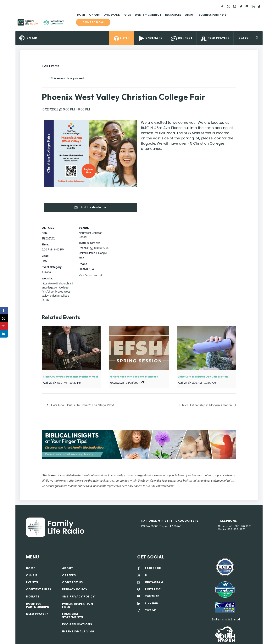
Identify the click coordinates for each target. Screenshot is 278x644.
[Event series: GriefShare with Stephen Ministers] (143, 382)
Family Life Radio (70, 24)
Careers (69, 575)
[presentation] (72, 348)
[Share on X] (4, 318)
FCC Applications (77, 624)
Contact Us (72, 582)
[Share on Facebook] (4, 311)
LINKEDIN (152, 603)
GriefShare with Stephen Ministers (134, 377)
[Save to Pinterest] (4, 326)
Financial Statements (73, 616)
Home (81, 15)
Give (128, 15)
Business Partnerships (38, 605)
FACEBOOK (153, 568)
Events (32, 582)
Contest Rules (39, 589)
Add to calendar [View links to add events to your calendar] (91, 207)
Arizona (46, 272)
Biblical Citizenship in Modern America (206, 405)
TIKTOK (150, 610)
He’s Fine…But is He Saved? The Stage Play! (82, 405)
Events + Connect (148, 15)
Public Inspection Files (78, 605)
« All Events (50, 66)
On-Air (94, 15)
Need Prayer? (37, 614)
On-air (32, 575)
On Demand (112, 15)
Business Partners (212, 15)
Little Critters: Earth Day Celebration (203, 377)
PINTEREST (153, 589)
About (190, 15)
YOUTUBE (152, 596)
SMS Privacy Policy (78, 596)
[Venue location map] (136, 247)
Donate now (93, 22)
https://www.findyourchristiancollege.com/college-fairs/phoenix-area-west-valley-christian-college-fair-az (57, 292)
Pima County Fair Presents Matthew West (70, 377)
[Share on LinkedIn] (4, 334)
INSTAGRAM (154, 582)
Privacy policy (75, 589)
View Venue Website (91, 275)
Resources (173, 15)
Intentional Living (78, 631)
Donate (33, 596)
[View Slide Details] (139, 445)
